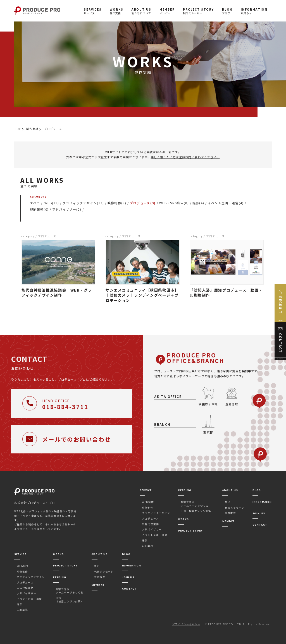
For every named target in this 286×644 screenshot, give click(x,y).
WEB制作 (148, 502)
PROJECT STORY (190, 531)
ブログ (227, 11)
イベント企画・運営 (154, 535)
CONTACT (260, 525)
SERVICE (146, 490)
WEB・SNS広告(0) (174, 203)
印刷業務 (147, 546)
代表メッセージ (235, 508)
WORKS (183, 519)
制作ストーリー (198, 11)
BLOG (257, 490)
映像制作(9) (117, 203)
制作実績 (116, 11)
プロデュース (150, 519)
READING (185, 490)
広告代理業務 (150, 524)
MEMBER (229, 521)
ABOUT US (230, 490)
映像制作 (147, 508)
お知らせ (254, 11)
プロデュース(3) (143, 203)
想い (228, 502)
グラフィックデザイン (156, 513)
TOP (18, 129)
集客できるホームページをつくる (195, 504)
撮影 (145, 540)
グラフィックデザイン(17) (83, 203)
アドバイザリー (152, 529)
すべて (35, 203)
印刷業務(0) (39, 209)
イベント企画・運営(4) (226, 203)
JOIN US (259, 513)
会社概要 (230, 513)
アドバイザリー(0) (67, 209)
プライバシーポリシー (186, 624)
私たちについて (141, 11)
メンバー (167, 11)
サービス (93, 11)
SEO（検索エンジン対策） (197, 511)
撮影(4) (198, 203)
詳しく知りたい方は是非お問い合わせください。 (185, 157)
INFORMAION (262, 502)
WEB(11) (52, 203)
